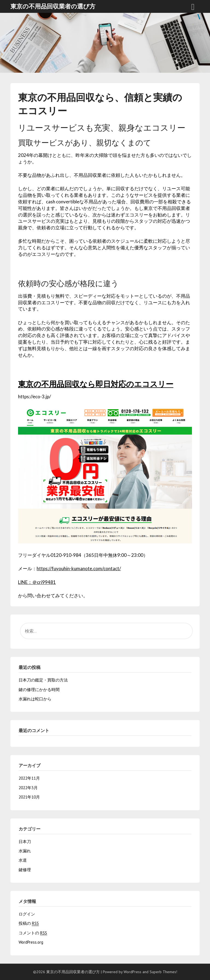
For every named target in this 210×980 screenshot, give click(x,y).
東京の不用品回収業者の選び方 (53, 6)
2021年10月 (29, 797)
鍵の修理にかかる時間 (39, 690)
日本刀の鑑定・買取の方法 (43, 680)
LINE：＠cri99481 (37, 582)
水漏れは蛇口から (35, 699)
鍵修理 (25, 870)
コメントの (33, 933)
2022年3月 (28, 788)
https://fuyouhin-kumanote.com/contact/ (79, 568)
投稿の (29, 923)
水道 (23, 860)
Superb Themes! (163, 972)
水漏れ (25, 851)
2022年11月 (29, 778)
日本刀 (25, 842)
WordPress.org (31, 942)
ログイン (27, 914)
